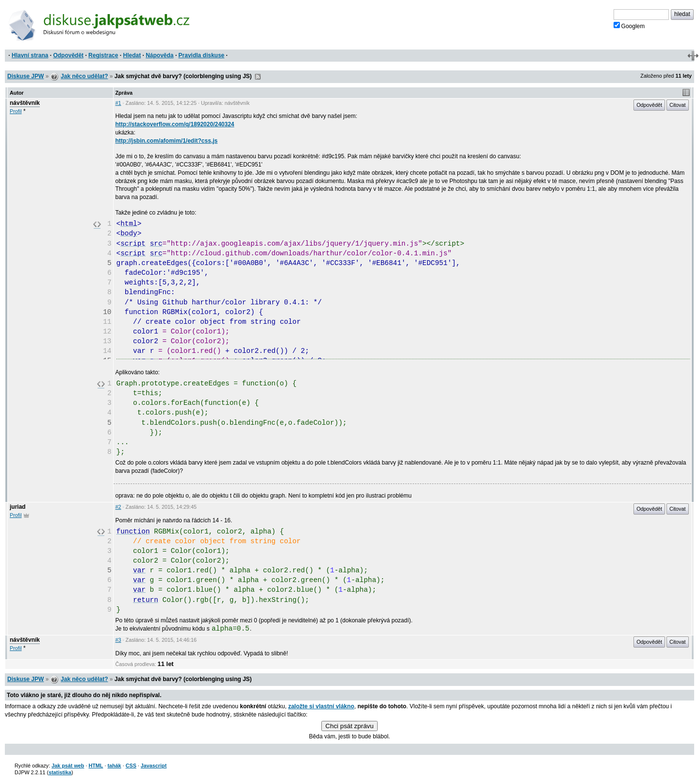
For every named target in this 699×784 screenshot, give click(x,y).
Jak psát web (68, 766)
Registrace (103, 55)
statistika (60, 772)
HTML (96, 766)
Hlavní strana (30, 55)
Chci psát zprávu (349, 726)
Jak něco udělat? (84, 76)
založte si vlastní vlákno (321, 706)
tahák (114, 766)
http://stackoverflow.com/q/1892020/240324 (175, 124)
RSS (258, 77)
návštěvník (25, 103)
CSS (131, 766)
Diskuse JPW (25, 76)
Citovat (678, 105)
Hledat (132, 55)
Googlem (629, 26)
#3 (118, 640)
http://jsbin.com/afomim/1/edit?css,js (167, 141)
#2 (118, 507)
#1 (118, 103)
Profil (16, 111)
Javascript (154, 766)
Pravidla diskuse (202, 55)
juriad (18, 507)
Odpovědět (68, 55)
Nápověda (159, 55)
